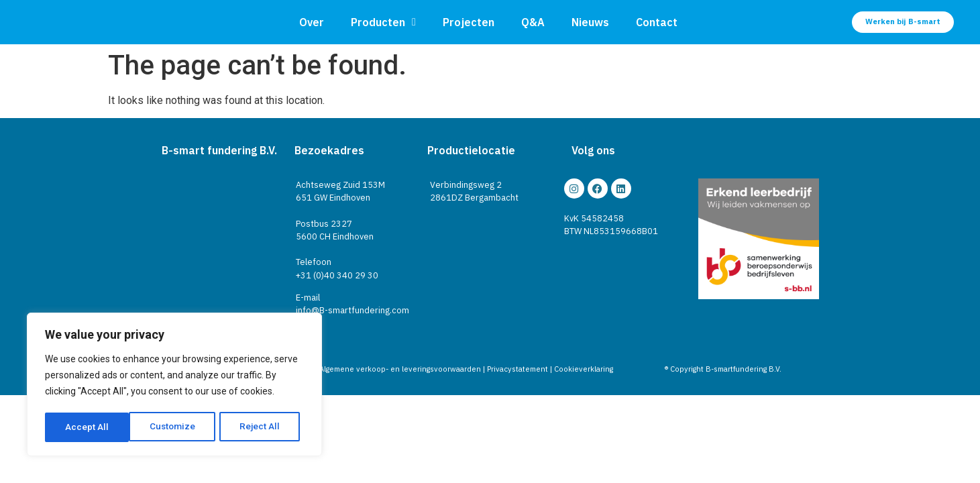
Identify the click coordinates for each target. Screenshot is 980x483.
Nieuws (590, 22)
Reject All (177, 427)
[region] (174, 386)
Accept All (263, 427)
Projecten (469, 22)
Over (312, 22)
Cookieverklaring (584, 369)
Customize (88, 427)
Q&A (533, 22)
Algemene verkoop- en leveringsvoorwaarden (400, 369)
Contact (657, 22)
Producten (383, 22)
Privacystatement (518, 369)
